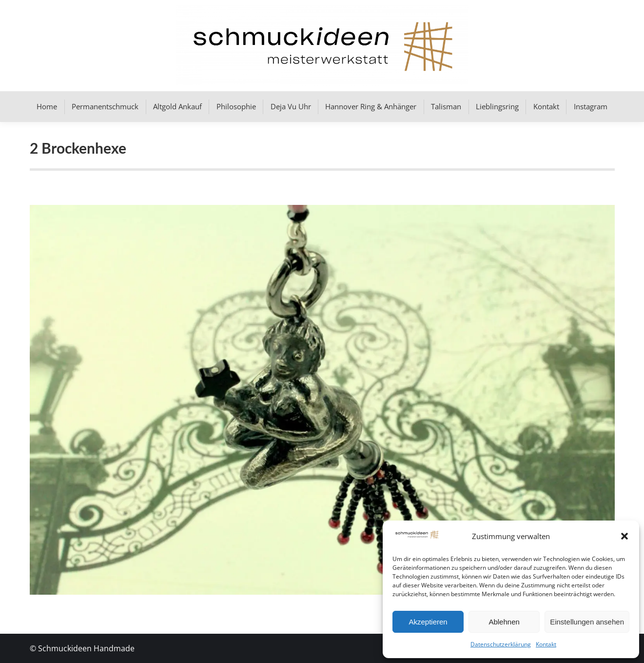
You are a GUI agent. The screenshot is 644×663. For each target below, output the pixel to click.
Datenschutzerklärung (501, 644)
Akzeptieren (428, 622)
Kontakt (546, 644)
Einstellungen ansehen (587, 622)
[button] (624, 536)
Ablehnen (504, 622)
